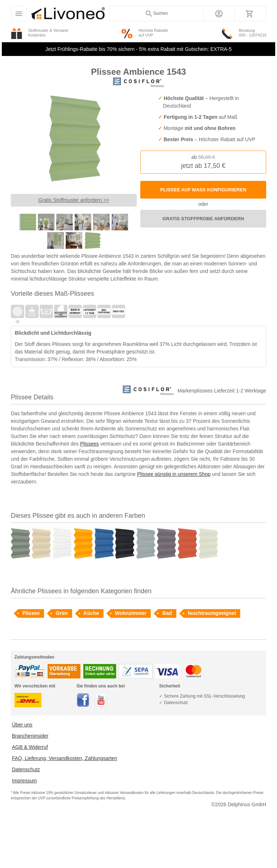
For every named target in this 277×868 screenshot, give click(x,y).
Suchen (156, 14)
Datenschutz (26, 769)
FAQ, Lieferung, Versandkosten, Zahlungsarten (65, 758)
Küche (91, 613)
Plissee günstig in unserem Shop (174, 474)
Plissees (89, 444)
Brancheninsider (30, 736)
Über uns (22, 725)
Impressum (24, 781)
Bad (167, 613)
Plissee (31, 613)
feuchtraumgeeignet (212, 613)
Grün (61, 613)
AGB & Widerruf (30, 747)
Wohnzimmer (131, 613)
